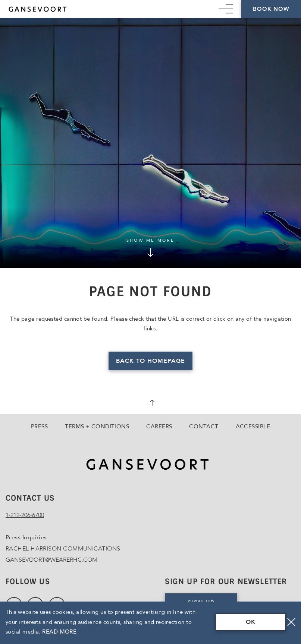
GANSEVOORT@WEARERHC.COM (51, 560)
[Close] (291, 622)
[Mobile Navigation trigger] (226, 9)
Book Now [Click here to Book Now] (271, 9)
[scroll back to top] (151, 404)
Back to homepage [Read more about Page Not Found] (150, 361)
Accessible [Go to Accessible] (253, 426)
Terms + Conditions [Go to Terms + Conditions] (97, 426)
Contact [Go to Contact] (204, 426)
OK (251, 622)
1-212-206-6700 (25, 515)
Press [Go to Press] (39, 426)
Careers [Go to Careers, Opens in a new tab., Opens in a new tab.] (159, 426)
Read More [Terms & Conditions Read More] (59, 632)
